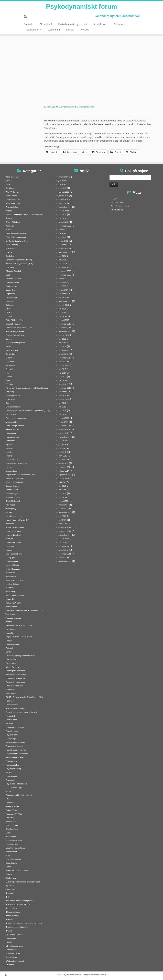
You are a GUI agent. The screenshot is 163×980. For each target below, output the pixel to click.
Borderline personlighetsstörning (19, 260)
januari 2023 (63, 222)
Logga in (114, 198)
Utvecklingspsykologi (14, 946)
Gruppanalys (11, 414)
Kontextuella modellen (15, 527)
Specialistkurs (100, 25)
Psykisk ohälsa (12, 731)
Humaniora (10, 441)
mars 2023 (63, 218)
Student (9, 874)
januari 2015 (63, 463)
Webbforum (54, 30)
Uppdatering (11, 938)
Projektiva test (12, 720)
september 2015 (65, 437)
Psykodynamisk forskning (16, 750)
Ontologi (9, 648)
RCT (8, 799)
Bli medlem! (46, 25)
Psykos (9, 772)
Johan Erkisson (12, 490)
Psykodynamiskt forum (81, 7)
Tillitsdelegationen (13, 912)
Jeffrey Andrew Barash (15, 478)
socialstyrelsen (12, 844)
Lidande (9, 550)
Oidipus (9, 641)
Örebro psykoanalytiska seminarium (20, 656)
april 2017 (62, 377)
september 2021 (65, 252)
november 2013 (65, 509)
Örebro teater (11, 659)
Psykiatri (9, 723)
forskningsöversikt (13, 396)
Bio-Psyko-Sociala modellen (17, 241)
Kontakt (85, 30)
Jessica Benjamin (13, 486)
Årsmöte (9, 218)
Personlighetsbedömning (16, 674)
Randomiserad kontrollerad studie (19, 795)
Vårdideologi (11, 950)
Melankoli (10, 588)
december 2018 (65, 324)
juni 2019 (62, 309)
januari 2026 (63, 177)
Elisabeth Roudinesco (15, 324)
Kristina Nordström (13, 535)
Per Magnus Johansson (15, 671)
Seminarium (11, 822)
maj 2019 (62, 313)
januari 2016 (63, 422)
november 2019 (65, 294)
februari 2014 (64, 501)
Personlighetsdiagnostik (15, 678)
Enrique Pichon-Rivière (15, 335)
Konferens (10, 524)
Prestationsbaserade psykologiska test (21, 712)
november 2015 (65, 429)
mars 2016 (63, 414)
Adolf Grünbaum (12, 177)
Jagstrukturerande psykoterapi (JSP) (21, 475)
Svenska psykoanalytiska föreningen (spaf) (23, 882)
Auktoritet (10, 226)
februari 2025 (64, 192)
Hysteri (9, 445)
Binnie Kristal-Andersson (16, 237)
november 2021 (65, 248)
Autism (9, 230)
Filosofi (9, 377)
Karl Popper (11, 505)
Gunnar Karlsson (13, 422)
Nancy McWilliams (13, 603)
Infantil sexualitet (13, 460)
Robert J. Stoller (12, 806)
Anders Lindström (13, 199)
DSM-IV (9, 316)
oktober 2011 (64, 558)
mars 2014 (63, 497)
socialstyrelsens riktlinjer (16, 848)
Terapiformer (11, 893)
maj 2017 (62, 373)
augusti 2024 (64, 211)
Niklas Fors (10, 629)
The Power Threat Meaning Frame (20, 901)
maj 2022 (62, 233)
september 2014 (65, 475)
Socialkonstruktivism (14, 840)
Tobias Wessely (12, 916)
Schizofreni (10, 818)
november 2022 (65, 226)
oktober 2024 (64, 203)
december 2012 (65, 527)
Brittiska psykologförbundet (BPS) (19, 264)
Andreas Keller (12, 207)
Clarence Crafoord (13, 279)
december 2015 (65, 426)
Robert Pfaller (11, 810)
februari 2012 (64, 546)
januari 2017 (63, 384)
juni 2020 (62, 282)
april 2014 (62, 494)
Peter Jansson (12, 693)
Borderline (10, 256)
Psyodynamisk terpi (14, 788)
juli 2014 (62, 482)
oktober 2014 (64, 471)
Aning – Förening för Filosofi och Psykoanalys (24, 215)
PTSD (8, 791)
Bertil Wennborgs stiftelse (16, 233)
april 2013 (62, 520)
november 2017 (65, 358)
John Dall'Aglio (12, 494)
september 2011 (65, 561)
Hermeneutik (11, 433)
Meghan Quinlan (13, 584)
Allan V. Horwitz (12, 192)
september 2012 (65, 535)
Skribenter (119, 25)
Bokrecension (11, 248)
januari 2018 (63, 354)
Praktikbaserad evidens (15, 708)
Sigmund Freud (12, 825)
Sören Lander (11, 852)
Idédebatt (10, 448)
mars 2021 (63, 264)
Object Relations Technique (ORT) (20, 637)
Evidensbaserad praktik (15, 343)
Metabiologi (11, 592)
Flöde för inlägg (117, 202)
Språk (8, 867)
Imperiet (9, 456)
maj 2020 (62, 286)
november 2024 (65, 199)
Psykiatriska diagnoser (15, 727)
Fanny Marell (11, 369)
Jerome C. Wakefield (14, 482)
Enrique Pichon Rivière (15, 331)
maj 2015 (62, 448)
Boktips (9, 252)
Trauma (9, 931)
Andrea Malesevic (13, 203)
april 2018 (62, 346)
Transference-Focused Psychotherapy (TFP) (24, 923)
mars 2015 (63, 456)
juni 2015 (62, 445)
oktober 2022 (64, 230)
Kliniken (9, 512)
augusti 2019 (64, 305)
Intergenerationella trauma (16, 463)
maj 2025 (62, 184)
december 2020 (65, 271)
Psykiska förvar (12, 735)
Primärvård (10, 716)
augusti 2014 (64, 478)
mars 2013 (63, 524)
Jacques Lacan (12, 471)
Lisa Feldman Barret (14, 554)
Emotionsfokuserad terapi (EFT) (19, 328)
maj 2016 (62, 407)
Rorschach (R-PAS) (14, 814)
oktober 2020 (64, 279)
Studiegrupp (11, 878)
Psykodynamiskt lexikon (16, 757)
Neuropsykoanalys (13, 618)
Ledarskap (10, 546)
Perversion (10, 690)
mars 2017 (63, 380)
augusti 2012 (64, 539)
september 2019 (65, 301)
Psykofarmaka (12, 761)
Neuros (9, 622)
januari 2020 (63, 290)
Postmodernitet (12, 705)
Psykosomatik (11, 776)
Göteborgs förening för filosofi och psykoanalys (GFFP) (28, 411)
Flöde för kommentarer (120, 206)
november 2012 (65, 531)
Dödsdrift (10, 301)
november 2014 (65, 467)
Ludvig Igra (10, 558)
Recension (10, 803)
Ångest (9, 211)
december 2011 (65, 554)
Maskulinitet (11, 573)
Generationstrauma (14, 407)
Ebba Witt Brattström (14, 320)
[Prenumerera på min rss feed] (27, 17)
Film (8, 373)
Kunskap (9, 539)
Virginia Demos (12, 957)
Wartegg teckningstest (15, 961)
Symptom (10, 886)
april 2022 (62, 237)
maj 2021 (62, 260)
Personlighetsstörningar (15, 682)
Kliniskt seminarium (66, 107)
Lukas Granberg (12, 561)
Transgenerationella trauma (17, 927)
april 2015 (62, 452)
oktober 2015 (64, 433)
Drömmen (10, 305)
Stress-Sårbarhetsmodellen (17, 871)
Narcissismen (11, 607)
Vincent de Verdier (13, 953)
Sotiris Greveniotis (13, 859)
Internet (9, 467)
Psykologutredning (13, 769)
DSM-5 (9, 309)
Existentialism (11, 354)
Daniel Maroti (11, 286)
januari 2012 (63, 550)
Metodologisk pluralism (15, 595)
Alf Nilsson (10, 188)
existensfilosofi (12, 350)
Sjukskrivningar (12, 829)
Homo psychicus (13, 437)
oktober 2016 (64, 396)
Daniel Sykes (11, 290)
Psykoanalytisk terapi (14, 746)
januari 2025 (63, 196)
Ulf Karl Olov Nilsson (14, 935)
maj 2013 (62, 516)
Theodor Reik (11, 908)
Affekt (8, 181)
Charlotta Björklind (13, 271)
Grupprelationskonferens (16, 418)
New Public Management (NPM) (19, 625)
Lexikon (70, 30)
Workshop (10, 965)
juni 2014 (62, 486)
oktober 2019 (64, 297)
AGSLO (9, 184)
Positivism (10, 701)
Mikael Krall (11, 599)
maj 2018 (62, 343)
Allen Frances (11, 196)
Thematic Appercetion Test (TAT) (19, 904)
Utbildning (10, 942)
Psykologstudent (13, 765)
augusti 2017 (64, 365)
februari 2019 (64, 320)
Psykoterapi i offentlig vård (16, 784)
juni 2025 (62, 181)
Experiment (11, 358)
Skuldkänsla (11, 837)
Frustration (10, 399)
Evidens (9, 339)
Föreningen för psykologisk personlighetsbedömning (27, 388)
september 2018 (65, 331)
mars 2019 (63, 316)
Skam (8, 833)
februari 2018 (64, 350)
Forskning (10, 392)
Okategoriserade (13, 644)
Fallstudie (10, 362)
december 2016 (65, 388)
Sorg (8, 855)
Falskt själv (10, 365)
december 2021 (65, 245)
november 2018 (65, 328)
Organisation (11, 663)
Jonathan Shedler (13, 497)
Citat (8, 275)
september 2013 (65, 512)
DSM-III (9, 313)
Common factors (13, 282)
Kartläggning (11, 509)
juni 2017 (62, 369)
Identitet (9, 452)
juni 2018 (62, 339)
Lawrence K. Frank (13, 543)
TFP (8, 897)
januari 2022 (63, 241)
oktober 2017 (64, 362)
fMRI (8, 380)
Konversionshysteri (14, 531)
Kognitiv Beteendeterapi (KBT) (18, 520)
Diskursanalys (11, 297)
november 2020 (65, 275)
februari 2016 (64, 418)
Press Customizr (100, 975)
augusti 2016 (64, 399)
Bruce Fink (10, 267)
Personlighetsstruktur (14, 686)
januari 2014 (63, 505)
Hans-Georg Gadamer (15, 426)
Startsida (29, 25)
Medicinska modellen (14, 580)
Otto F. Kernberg (13, 667)
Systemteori (11, 889)
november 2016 (65, 392)
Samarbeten (34, 30)
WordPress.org (117, 210)
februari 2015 (64, 460)
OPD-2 (9, 652)
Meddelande (11, 576)
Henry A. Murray (12, 429)
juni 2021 (62, 256)
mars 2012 (63, 543)
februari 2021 (64, 267)
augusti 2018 (64, 335)
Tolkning (9, 920)
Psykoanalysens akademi (16, 742)
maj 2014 (62, 490)
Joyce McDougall (13, 501)
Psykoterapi (11, 780)
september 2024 (65, 207)
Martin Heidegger (13, 569)
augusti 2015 (64, 441)
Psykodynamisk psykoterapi (72, 25)
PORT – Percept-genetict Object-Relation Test (24, 697)
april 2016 (62, 411)
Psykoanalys (11, 739)
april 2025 (62, 188)
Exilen (8, 346)
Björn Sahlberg (12, 245)
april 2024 (62, 215)
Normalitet (10, 633)
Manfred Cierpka (13, 565)
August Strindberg (13, 222)
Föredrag (10, 384)
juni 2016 (62, 403)
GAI (7, 403)
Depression (11, 294)
